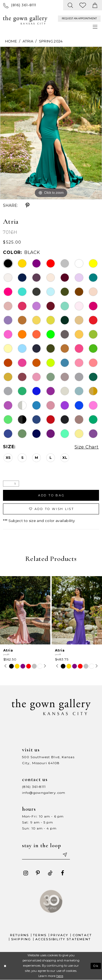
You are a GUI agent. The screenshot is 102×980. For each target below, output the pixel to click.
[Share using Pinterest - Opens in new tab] (27, 205)
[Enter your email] (46, 855)
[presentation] (25, 610)
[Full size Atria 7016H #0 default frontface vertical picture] (51, 123)
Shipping (21, 939)
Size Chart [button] (87, 447)
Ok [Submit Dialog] (96, 966)
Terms (40, 935)
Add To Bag (51, 495)
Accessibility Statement (63, 939)
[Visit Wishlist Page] (83, 5)
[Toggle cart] (95, 5)
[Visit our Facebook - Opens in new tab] (62, 873)
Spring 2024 (51, 41)
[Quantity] (11, 484)
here (60, 976)
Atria (28, 41)
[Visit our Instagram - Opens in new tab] (26, 873)
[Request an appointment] (79, 19)
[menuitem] (20, 5)
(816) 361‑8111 (34, 787)
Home (11, 41)
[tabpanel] (51, 123)
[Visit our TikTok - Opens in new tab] (50, 873)
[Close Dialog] (5, 966)
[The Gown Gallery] (25, 20)
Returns (19, 935)
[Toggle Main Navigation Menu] (95, 27)
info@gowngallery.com (44, 793)
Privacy (59, 935)
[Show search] (71, 5)
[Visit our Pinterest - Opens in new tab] (38, 873)
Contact (82, 935)
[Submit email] (64, 855)
